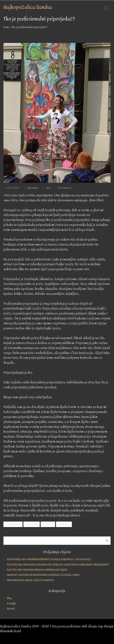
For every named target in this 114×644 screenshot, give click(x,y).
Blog (48, 188)
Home (6, 27)
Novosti (11, 609)
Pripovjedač (32, 524)
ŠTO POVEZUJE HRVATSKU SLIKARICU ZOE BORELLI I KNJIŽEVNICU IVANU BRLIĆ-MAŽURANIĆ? (58, 565)
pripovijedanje (13, 524)
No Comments (65, 188)
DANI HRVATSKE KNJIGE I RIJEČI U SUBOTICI (30, 580)
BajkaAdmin (33, 188)
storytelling (64, 524)
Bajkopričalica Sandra (28, 7)
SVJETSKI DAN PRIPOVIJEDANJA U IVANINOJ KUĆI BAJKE (37, 570)
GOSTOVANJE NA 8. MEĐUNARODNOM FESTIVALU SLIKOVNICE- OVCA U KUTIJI (49, 559)
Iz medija (12, 604)
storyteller (48, 524)
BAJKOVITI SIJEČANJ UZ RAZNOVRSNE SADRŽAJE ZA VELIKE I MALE (43, 575)
